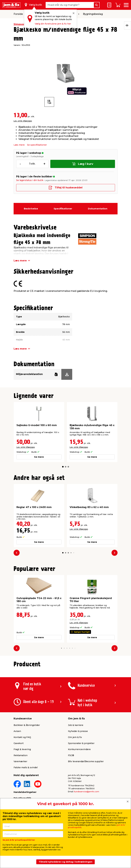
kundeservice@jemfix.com (87, 792)
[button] (63, 467)
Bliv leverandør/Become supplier (86, 761)
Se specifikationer (37, 145)
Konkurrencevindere (79, 749)
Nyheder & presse (78, 731)
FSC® (71, 755)
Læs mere (19, 145)
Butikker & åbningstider (27, 725)
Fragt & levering (22, 749)
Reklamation (21, 755)
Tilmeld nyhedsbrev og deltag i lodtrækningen (65, 862)
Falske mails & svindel (26, 767)
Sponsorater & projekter (81, 743)
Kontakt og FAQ (22, 737)
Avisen (17, 731)
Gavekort (19, 743)
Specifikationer (63, 209)
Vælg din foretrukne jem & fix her (53, 24)
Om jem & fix (75, 737)
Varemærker (20, 761)
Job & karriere (76, 725)
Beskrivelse (31, 209)
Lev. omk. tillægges (23, 121)
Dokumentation (98, 209)
